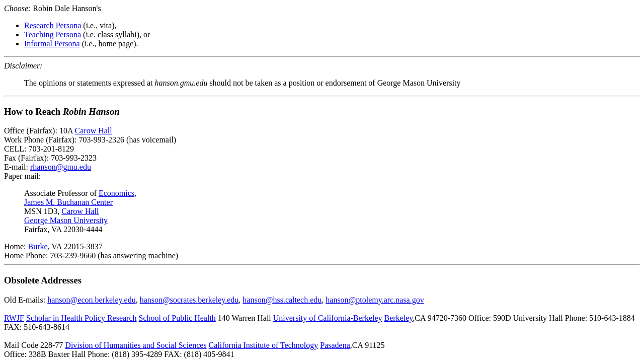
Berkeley (399, 318)
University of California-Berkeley (328, 318)
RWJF (14, 318)
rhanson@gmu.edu (61, 167)
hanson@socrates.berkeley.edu (189, 300)
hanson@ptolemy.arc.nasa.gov (375, 300)
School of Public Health (177, 318)
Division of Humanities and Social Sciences (136, 345)
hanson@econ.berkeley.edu (91, 300)
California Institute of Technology (264, 345)
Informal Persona (52, 44)
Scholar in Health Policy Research (82, 318)
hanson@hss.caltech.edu (282, 300)
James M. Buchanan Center (68, 202)
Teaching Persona (53, 34)
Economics (116, 193)
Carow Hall (94, 131)
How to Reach (62, 112)
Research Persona (53, 25)
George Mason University (66, 220)
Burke (38, 246)
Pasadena (335, 345)
